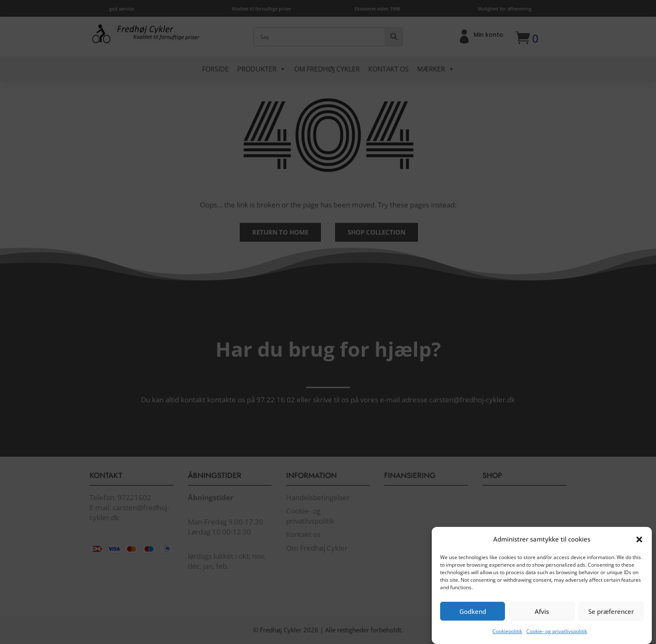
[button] (639, 547)
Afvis (542, 619)
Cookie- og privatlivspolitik (557, 639)
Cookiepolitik (507, 639)
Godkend (473, 619)
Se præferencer (611, 619)
